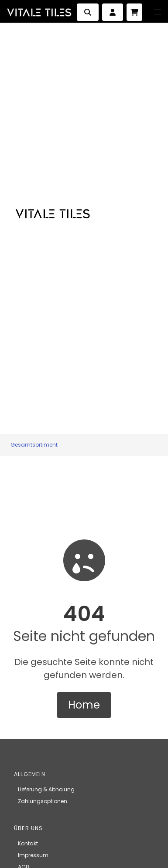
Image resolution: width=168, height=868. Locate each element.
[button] (158, 12)
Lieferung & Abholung (46, 789)
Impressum (33, 855)
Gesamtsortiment (34, 445)
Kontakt (28, 843)
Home (84, 705)
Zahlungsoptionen (43, 801)
